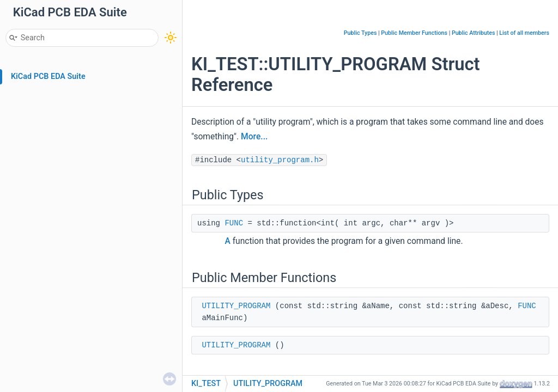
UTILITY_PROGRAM (236, 306)
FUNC (234, 223)
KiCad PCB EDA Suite (48, 76)
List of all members (524, 33)
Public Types (360, 33)
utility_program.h (280, 160)
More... (254, 137)
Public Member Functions (414, 33)
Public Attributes (474, 33)
